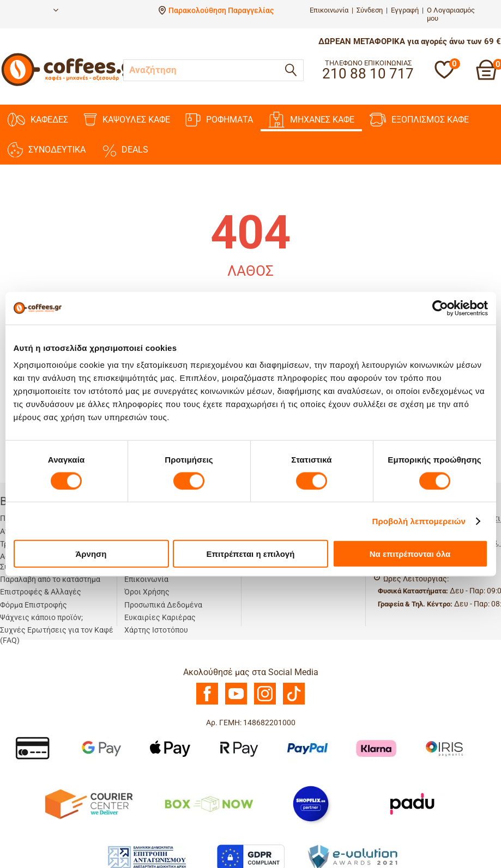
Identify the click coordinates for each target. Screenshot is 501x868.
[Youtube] (236, 702)
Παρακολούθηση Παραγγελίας (221, 10)
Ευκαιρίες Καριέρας (160, 617)
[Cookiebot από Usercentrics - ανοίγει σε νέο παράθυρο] (440, 308)
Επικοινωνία (329, 10)
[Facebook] (207, 702)
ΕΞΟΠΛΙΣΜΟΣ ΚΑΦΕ (419, 120)
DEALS (125, 150)
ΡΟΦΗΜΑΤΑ (219, 120)
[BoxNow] (209, 803)
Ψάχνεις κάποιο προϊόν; (41, 617)
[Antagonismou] (147, 857)
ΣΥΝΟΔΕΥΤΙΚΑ (47, 150)
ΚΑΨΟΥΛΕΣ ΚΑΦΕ (127, 120)
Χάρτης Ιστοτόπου (156, 630)
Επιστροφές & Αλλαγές (41, 592)
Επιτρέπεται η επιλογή (251, 554)
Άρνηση (91, 554)
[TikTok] (294, 702)
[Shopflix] (311, 803)
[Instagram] (265, 702)
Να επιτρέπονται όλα (410, 554)
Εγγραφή (405, 10)
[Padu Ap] (413, 803)
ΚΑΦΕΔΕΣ (38, 120)
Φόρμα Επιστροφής (34, 605)
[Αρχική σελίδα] (71, 84)
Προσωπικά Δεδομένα (163, 605)
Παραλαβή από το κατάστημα (50, 579)
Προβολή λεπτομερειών (419, 521)
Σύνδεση (370, 10)
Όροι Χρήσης (147, 592)
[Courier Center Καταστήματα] (88, 803)
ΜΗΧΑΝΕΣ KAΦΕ (311, 120)
